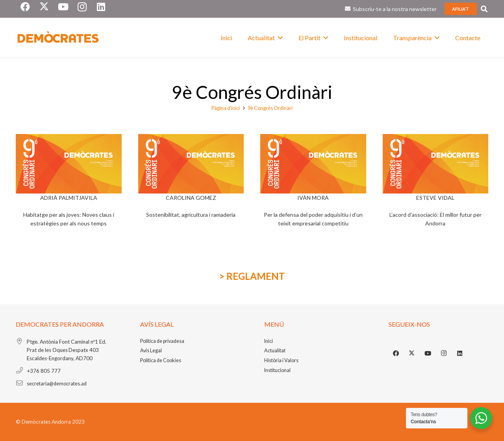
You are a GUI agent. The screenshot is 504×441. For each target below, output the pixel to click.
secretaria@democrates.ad (57, 384)
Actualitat (275, 351)
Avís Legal (151, 351)
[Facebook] (396, 354)
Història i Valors (281, 360)
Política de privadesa (162, 341)
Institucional (277, 370)
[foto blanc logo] (58, 38)
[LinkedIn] (460, 354)
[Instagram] (444, 354)
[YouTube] (428, 354)
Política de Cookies (161, 360)
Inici (269, 341)
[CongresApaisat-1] (69, 164)
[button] (279, 38)
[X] (412, 354)
